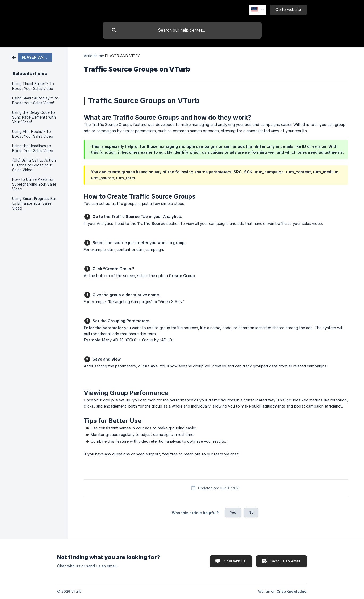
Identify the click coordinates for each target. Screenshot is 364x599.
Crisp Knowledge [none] (291, 591)
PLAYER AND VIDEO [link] (123, 56)
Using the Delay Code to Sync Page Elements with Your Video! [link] (34, 117)
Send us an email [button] (285, 561)
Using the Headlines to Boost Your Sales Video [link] (33, 148)
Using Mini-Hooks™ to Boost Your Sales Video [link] (33, 134)
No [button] (251, 512)
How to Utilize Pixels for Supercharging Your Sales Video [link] (34, 184)
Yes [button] (233, 512)
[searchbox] (182, 30)
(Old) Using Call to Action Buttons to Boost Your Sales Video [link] (34, 165)
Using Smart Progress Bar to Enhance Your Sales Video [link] (34, 203)
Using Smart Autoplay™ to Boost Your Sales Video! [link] (35, 100)
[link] (32, 57)
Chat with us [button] (235, 561)
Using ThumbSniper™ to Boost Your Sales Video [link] (33, 86)
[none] (258, 10)
